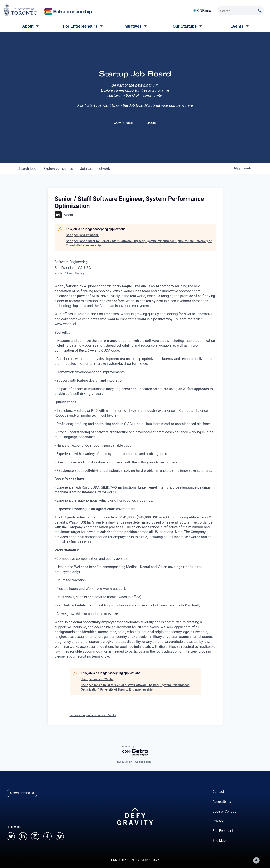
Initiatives (132, 26)
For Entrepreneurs (80, 26)
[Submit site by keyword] (260, 10)
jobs (27, 169)
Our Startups (185, 26)
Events (237, 26)
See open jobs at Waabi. (82, 235)
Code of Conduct (225, 811)
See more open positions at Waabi (93, 715)
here (189, 105)
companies (58, 169)
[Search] (241, 10)
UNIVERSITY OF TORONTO (127, 860)
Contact (218, 791)
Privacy (218, 821)
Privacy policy (124, 762)
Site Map (219, 840)
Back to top (257, 860)
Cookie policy (143, 762)
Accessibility (222, 801)
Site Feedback (223, 830)
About (28, 26)
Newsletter (22, 793)
